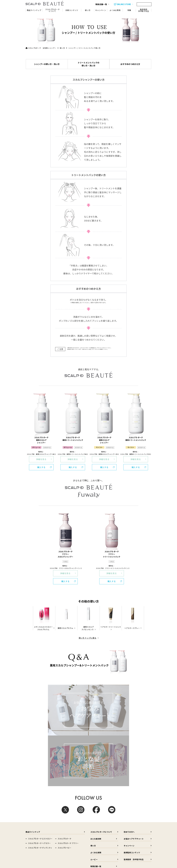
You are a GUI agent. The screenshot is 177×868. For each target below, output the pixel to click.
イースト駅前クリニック (67, 852)
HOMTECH (61, 820)
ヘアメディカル (33, 837)
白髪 (97, 756)
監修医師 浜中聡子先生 (137, 729)
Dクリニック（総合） (66, 837)
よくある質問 (104, 722)
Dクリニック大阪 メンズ (67, 841)
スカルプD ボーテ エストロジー (40, 708)
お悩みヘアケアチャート (137, 708)
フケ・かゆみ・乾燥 (132, 752)
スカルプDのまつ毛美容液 (66, 811)
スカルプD (61, 806)
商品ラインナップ (55, 702)
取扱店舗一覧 (104, 736)
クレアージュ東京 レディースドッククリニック (129, 847)
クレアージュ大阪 (34, 852)
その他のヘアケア (102, 761)
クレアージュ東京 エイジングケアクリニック (98, 847)
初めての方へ (137, 702)
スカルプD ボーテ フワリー (68, 713)
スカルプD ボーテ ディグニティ (40, 717)
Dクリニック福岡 (125, 841)
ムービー (104, 729)
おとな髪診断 (104, 708)
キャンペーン (137, 715)
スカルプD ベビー (64, 717)
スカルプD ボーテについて (104, 702)
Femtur (30, 824)
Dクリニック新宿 (34, 841)
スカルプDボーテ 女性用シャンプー (42, 48)
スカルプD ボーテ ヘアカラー (39, 713)
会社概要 (122, 773)
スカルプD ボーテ (64, 708)
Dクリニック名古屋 (96, 841)
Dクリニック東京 (125, 837)
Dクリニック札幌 (95, 837)
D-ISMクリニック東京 (35, 846)
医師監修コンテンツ (137, 722)
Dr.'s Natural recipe (34, 815)
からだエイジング (64, 815)
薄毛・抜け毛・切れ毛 (104, 752)
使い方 (62, 48)
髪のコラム (122, 745)
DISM (30, 820)
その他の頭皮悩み (131, 756)
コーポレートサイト (35, 806)
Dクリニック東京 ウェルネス (68, 846)
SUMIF (60, 824)
